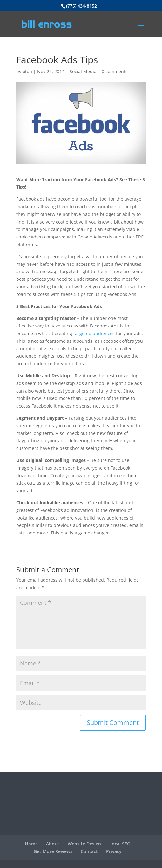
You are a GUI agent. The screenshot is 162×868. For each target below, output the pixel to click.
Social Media (83, 71)
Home (31, 844)
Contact (89, 851)
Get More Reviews (53, 851)
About (53, 844)
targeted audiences (94, 333)
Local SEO (120, 844)
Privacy (114, 851)
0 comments (115, 71)
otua (27, 71)
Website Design (84, 844)
